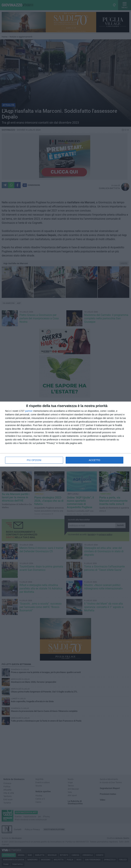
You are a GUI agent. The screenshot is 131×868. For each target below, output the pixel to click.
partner (29, 411)
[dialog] (65, 434)
